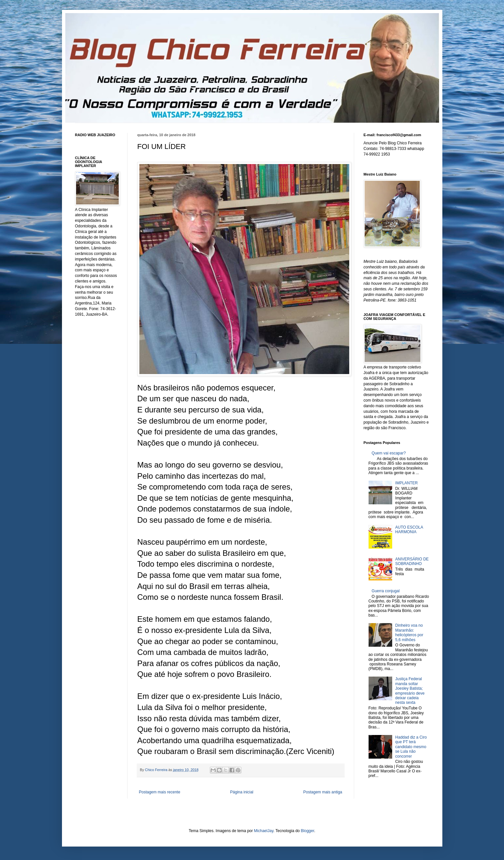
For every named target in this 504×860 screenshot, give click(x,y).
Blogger (307, 831)
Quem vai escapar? (389, 453)
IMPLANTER (406, 483)
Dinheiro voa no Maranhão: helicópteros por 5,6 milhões (409, 632)
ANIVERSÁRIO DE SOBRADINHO (412, 561)
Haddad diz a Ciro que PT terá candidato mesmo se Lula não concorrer (411, 747)
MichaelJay (263, 831)
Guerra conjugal (385, 591)
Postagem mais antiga (323, 792)
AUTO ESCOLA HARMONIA (409, 530)
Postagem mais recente (160, 792)
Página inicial (242, 792)
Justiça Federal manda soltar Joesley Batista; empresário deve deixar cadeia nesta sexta (410, 691)
